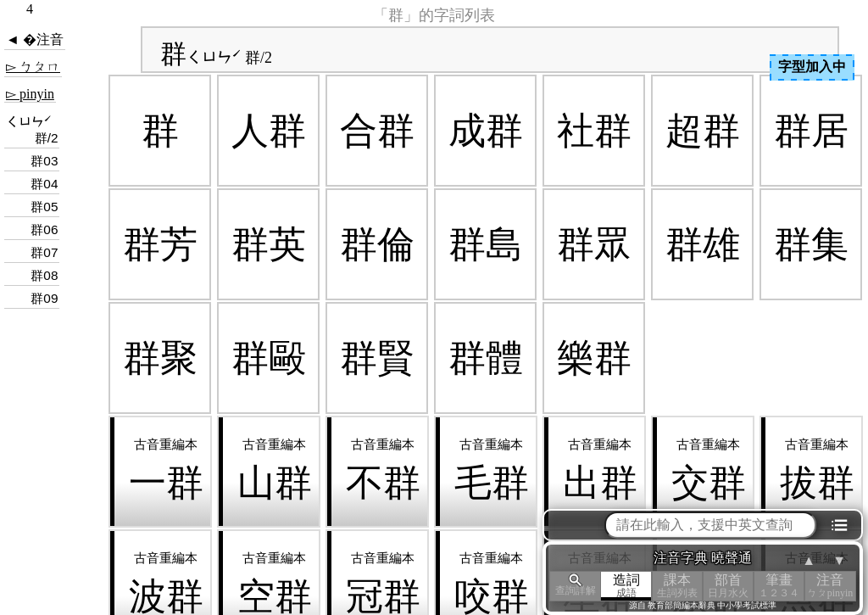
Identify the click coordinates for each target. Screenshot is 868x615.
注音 (830, 586)
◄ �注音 (35, 39)
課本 (677, 586)
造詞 (626, 586)
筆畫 (779, 586)
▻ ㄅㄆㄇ (33, 67)
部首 (728, 586)
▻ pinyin (30, 94)
